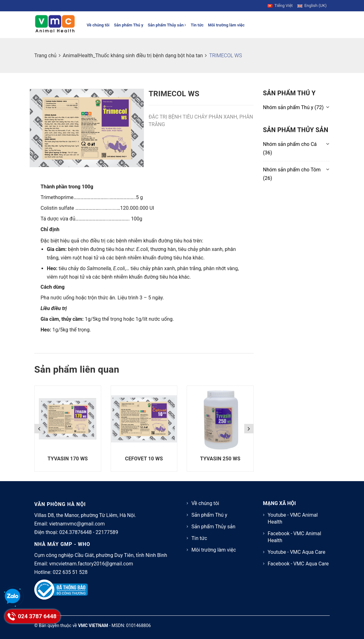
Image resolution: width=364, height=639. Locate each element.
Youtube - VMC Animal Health (293, 518)
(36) (290, 148)
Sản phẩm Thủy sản (167, 25)
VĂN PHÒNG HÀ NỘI (60, 504)
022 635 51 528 (70, 572)
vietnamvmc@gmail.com (77, 524)
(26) (292, 174)
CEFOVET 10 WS (144, 459)
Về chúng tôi (98, 25)
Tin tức (197, 25)
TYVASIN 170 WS (68, 459)
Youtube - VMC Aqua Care (297, 552)
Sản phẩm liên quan (77, 369)
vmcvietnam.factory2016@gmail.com (91, 564)
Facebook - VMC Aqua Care (298, 564)
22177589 (107, 532)
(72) (293, 107)
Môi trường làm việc (226, 25)
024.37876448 (76, 532)
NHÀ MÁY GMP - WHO (62, 544)
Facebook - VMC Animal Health (295, 537)
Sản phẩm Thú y (128, 25)
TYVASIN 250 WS (220, 459)
